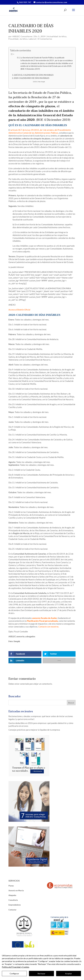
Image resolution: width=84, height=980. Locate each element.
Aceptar (69, 974)
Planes (11, 886)
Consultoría (13, 900)
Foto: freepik (41, 82)
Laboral (32, 39)
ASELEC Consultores (22, 36)
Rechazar (41, 974)
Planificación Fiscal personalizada (42, 621)
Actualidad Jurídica (57, 36)
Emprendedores (15, 905)
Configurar (14, 974)
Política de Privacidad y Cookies (16, 967)
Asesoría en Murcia (16, 890)
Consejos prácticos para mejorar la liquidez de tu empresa (34, 730)
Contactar (12, 910)
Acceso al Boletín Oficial (19, 310)
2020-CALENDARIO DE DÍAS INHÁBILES (31, 78)
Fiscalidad (13, 39)
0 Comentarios (45, 39)
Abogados (12, 895)
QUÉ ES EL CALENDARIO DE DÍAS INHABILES (34, 75)
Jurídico (24, 39)
